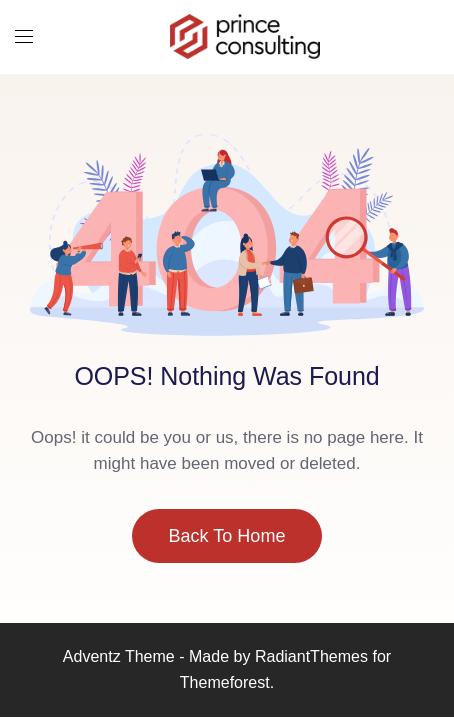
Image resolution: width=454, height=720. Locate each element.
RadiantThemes (314, 656)
